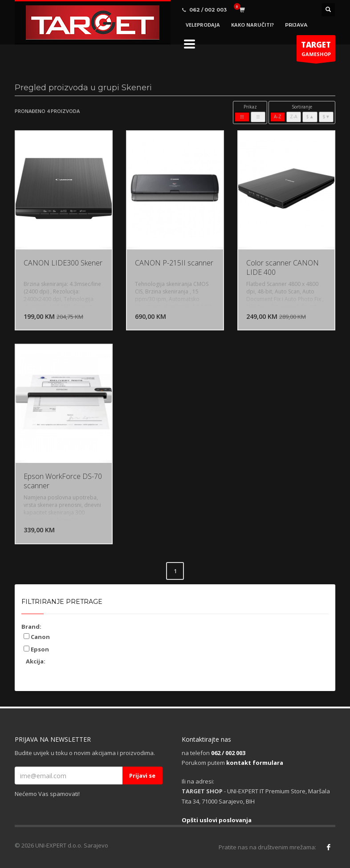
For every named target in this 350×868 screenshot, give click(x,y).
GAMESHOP (316, 51)
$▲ (310, 117)
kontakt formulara (255, 763)
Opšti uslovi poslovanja (217, 820)
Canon (37, 637)
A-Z (278, 117)
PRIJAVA (296, 25)
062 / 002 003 (228, 753)
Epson (36, 649)
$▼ (326, 117)
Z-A (294, 117)
